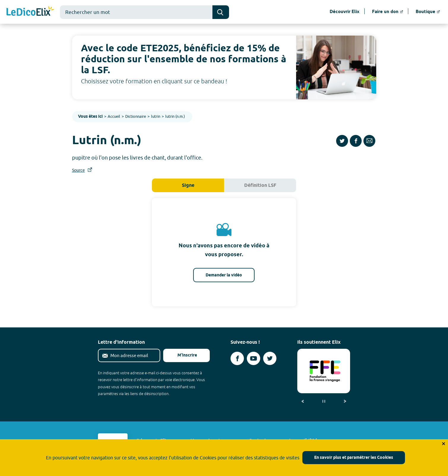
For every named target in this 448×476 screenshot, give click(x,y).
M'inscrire (182, 355)
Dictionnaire (136, 116)
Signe (188, 186)
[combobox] (136, 12)
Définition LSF (260, 186)
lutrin (156, 116)
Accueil (114, 116)
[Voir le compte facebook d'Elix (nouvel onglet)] (237, 358)
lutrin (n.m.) (175, 116)
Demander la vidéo (224, 275)
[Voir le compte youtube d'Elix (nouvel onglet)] (254, 358)
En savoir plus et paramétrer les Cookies (354, 458)
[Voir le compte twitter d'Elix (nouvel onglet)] (270, 358)
